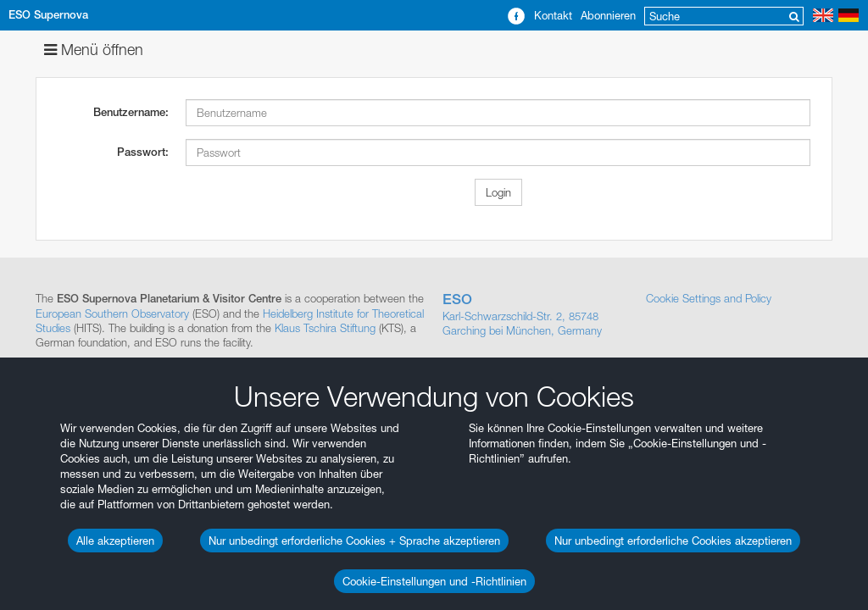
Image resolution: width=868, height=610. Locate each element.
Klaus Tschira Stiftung (325, 328)
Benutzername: (131, 112)
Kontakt (553, 15)
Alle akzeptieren (115, 541)
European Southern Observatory (112, 313)
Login (498, 192)
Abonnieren (608, 15)
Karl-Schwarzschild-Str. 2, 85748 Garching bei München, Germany (536, 314)
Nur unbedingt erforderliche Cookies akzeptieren (673, 541)
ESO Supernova (48, 15)
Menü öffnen (94, 50)
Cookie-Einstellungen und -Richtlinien (434, 581)
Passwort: (143, 152)
